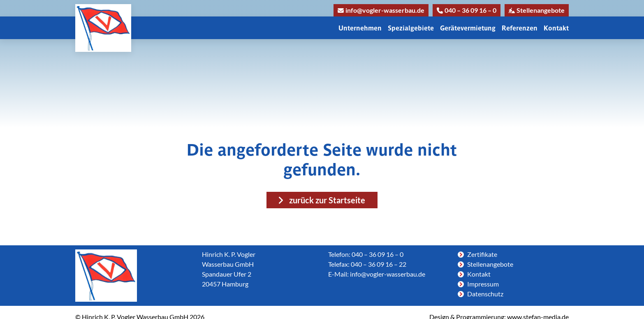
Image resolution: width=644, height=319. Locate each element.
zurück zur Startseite (327, 200)
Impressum (483, 284)
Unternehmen (360, 28)
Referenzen (520, 28)
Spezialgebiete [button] (411, 28)
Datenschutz (485, 294)
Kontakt (556, 28)
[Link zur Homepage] (103, 28)
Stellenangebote (537, 10)
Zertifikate (482, 254)
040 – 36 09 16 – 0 (467, 10)
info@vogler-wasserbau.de (381, 10)
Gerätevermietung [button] (468, 28)
